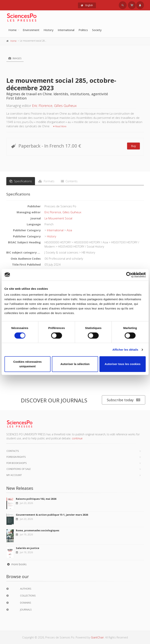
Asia (69, 230)
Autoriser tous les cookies (123, 364)
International (66, 30)
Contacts (13, 451)
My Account (14, 475)
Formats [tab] (46, 181)
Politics (83, 30)
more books (16, 564)
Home (13, 30)
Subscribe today (124, 400)
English (87, 5)
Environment (31, 30)
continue (77, 438)
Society (97, 30)
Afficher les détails (125, 350)
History (49, 30)
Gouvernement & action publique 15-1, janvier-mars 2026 (52, 515)
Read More (60, 126)
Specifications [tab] (21, 181)
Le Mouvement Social (58, 218)
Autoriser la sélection (75, 364)
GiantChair (97, 637)
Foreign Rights (16, 457)
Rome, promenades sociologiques (38, 530)
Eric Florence (42, 106)
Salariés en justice (28, 548)
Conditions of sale (19, 469)
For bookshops (17, 463)
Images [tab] (15, 58)
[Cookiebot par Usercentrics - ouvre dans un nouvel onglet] (129, 275)
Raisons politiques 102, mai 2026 (36, 499)
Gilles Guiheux (65, 106)
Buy (133, 146)
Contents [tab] (69, 181)
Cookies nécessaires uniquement (27, 364)
